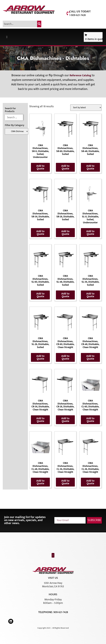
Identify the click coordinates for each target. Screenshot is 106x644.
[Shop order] (86, 108)
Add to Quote (40, 167)
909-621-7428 (61, 612)
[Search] (39, 24)
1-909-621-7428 (77, 15)
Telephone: (46, 612)
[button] (7, 37)
